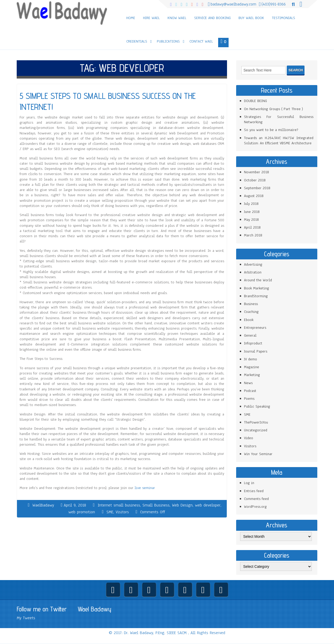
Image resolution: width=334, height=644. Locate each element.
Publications (168, 41)
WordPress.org (255, 507)
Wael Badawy (95, 609)
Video (249, 438)
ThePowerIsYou (256, 422)
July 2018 (251, 204)
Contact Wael (201, 41)
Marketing (252, 375)
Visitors (122, 512)
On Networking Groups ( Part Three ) (273, 109)
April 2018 (252, 227)
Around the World (258, 280)
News (248, 383)
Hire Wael (151, 18)
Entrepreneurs (255, 328)
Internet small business (119, 505)
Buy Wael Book (251, 18)
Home (131, 18)
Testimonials (284, 18)
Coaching (251, 312)
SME (110, 512)
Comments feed (256, 499)
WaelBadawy (43, 505)
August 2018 (254, 196)
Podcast (250, 391)
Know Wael (177, 18)
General (250, 335)
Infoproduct (253, 343)
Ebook (249, 320)
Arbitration (253, 272)
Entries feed (254, 491)
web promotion (82, 512)
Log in (249, 483)
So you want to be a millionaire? (271, 130)
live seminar (145, 488)
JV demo (250, 359)
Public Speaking (257, 406)
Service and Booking (212, 18)
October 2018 (255, 180)
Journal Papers (256, 351)
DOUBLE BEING (255, 101)
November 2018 (257, 172)
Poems (249, 399)
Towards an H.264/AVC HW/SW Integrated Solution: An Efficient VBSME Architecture (279, 141)
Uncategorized (256, 430)
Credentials (137, 41)
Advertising (253, 264)
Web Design (182, 505)
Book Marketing (257, 288)
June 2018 (252, 212)
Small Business (156, 505)
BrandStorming (256, 296)
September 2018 (257, 188)
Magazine (252, 367)
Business (251, 304)
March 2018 (253, 235)
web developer (208, 505)
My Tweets (26, 618)
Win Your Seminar (258, 454)
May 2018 (251, 220)
